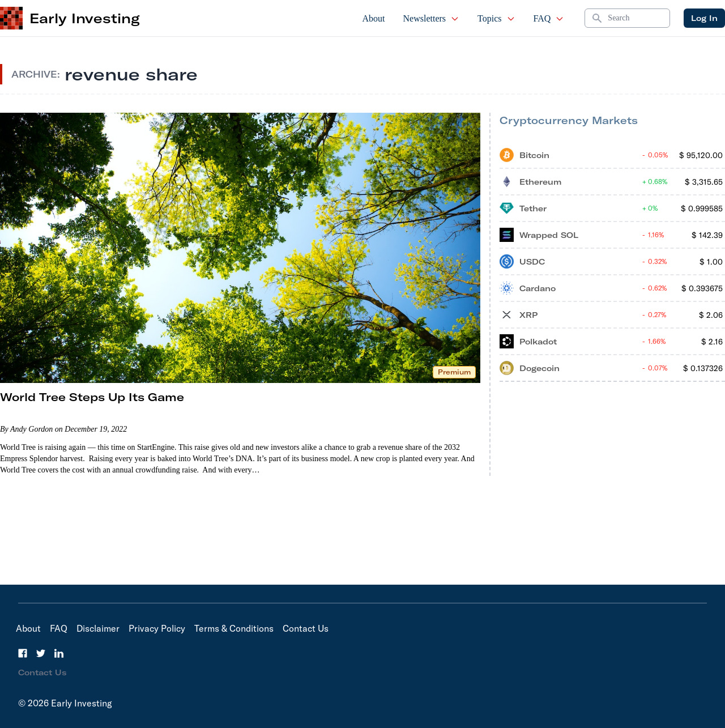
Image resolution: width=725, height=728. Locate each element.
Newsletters (432, 18)
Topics (496, 18)
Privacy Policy (157, 628)
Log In (704, 18)
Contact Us (306, 628)
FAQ (549, 18)
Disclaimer (98, 628)
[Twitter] (41, 653)
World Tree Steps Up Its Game (92, 397)
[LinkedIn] (59, 653)
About (374, 18)
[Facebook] (23, 653)
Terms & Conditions (234, 628)
